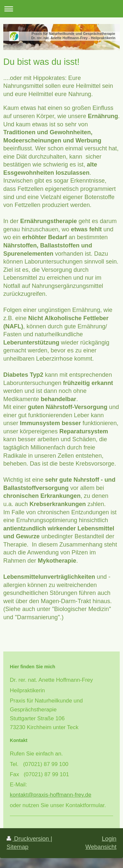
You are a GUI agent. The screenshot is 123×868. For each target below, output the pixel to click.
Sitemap (18, 847)
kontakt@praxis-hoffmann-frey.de (51, 795)
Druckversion (29, 839)
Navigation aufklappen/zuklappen (61, 9)
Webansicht (101, 847)
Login (109, 839)
